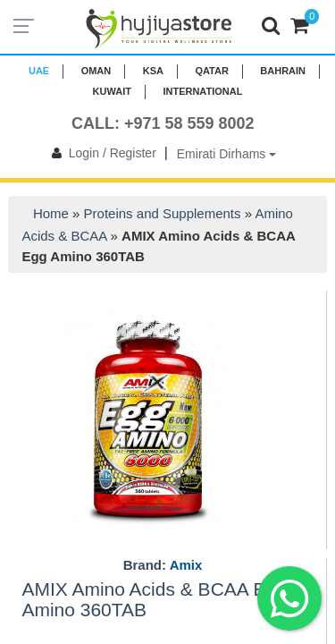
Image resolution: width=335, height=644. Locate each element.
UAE (39, 71)
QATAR (211, 71)
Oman (96, 71)
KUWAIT (112, 91)
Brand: (163, 565)
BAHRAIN (283, 71)
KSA (153, 71)
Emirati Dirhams (226, 154)
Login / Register (100, 153)
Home (51, 213)
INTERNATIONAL (202, 91)
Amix (186, 565)
